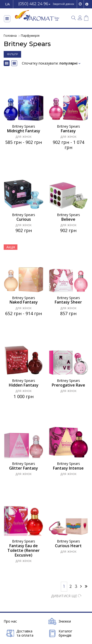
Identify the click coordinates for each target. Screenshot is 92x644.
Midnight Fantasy (24, 131)
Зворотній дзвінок (63, 4)
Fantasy (68, 131)
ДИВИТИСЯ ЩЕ (66, 596)
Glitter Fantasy (24, 468)
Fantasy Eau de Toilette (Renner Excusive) (24, 551)
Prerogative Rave (68, 385)
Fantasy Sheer (68, 302)
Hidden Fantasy (24, 385)
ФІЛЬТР (12, 54)
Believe (68, 219)
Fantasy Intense (68, 468)
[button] (34, 4)
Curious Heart (68, 546)
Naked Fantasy (24, 302)
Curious (24, 219)
